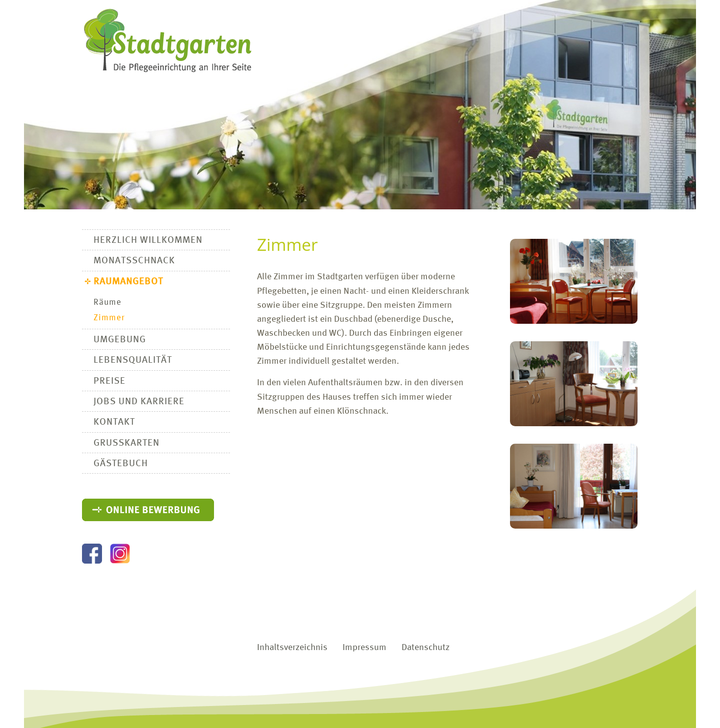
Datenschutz (425, 648)
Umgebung (120, 340)
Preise (109, 381)
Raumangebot (128, 282)
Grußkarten (126, 443)
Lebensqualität (133, 360)
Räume (107, 303)
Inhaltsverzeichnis (292, 648)
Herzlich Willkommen (148, 240)
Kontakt (114, 422)
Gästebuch (121, 464)
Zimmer (109, 318)
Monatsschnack (134, 261)
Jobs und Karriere (139, 402)
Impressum (364, 648)
